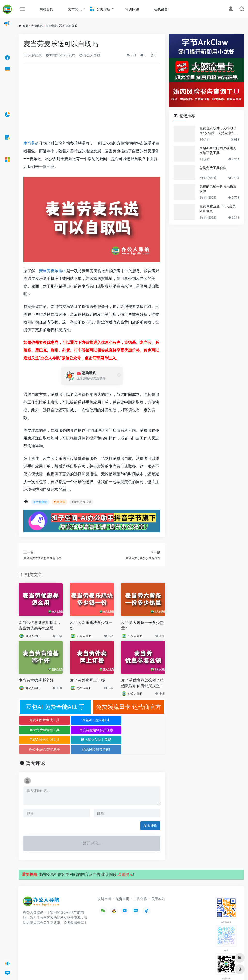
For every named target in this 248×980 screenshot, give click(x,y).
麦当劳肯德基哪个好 (36, 680)
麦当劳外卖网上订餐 (87, 680)
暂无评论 (35, 744)
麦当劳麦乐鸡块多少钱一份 (91, 625)
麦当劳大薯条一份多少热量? (142, 625)
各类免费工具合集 (213, 168)
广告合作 (140, 879)
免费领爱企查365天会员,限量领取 (218, 209)
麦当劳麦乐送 (51, 271)
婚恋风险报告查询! (147, 730)
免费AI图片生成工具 (37, 720)
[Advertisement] (92, 104)
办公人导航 (90, 55)
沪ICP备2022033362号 (84, 969)
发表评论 (150, 806)
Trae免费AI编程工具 (110, 720)
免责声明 (122, 879)
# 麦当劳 (59, 502)
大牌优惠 (37, 26)
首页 (25, 26)
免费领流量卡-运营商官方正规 (128, 709)
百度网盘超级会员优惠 (147, 720)
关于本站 (158, 879)
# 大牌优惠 (40, 502)
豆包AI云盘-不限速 (74, 720)
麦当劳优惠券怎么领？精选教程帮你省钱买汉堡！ (142, 683)
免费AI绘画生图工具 (37, 730)
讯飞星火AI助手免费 (74, 730)
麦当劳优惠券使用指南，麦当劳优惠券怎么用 (40, 625)
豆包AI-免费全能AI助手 (55, 707)
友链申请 (104, 879)
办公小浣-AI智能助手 (110, 730)
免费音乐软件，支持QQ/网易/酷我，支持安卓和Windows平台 (219, 131)
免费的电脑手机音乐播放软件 (218, 189)
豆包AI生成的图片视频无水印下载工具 (218, 150)
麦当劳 (29, 143)
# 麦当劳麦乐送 (81, 502)
